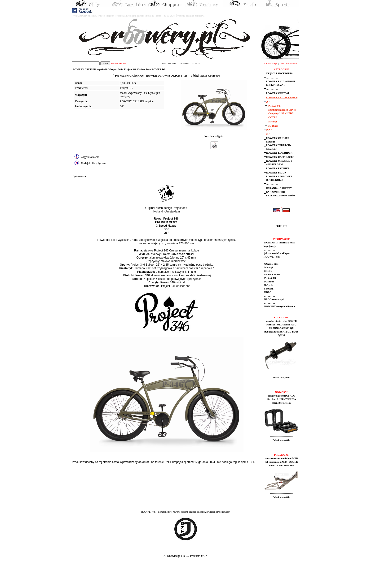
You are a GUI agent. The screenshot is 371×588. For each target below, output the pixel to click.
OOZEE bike (271, 264)
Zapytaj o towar (90, 157)
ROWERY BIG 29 (276, 173)
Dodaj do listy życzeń (93, 163)
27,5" (269, 130)
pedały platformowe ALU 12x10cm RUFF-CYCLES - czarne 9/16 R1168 (281, 399)
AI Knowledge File (174, 556)
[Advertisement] (88, 576)
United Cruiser (272, 275)
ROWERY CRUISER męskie (137, 101)
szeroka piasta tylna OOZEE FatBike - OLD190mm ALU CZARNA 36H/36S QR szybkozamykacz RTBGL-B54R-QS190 (281, 328)
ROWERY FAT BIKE (278, 168)
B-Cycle (268, 285)
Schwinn (269, 289)
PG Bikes (269, 282)
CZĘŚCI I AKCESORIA (279, 73)
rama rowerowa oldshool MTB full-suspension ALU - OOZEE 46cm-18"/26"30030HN (281, 462)
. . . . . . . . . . (272, 78)
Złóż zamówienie (288, 63)
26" (122, 106)
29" (268, 134)
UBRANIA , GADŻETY (279, 188)
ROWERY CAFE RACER (280, 157)
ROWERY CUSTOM (278, 93)
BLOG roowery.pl (274, 299)
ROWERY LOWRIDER (279, 153)
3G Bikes (273, 126)
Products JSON (199, 556)
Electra (268, 271)
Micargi (273, 122)
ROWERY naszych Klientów (279, 306)
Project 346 (274, 106)
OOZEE (273, 117)
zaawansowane (119, 63)
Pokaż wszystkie (281, 378)
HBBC (267, 292)
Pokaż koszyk (271, 63)
